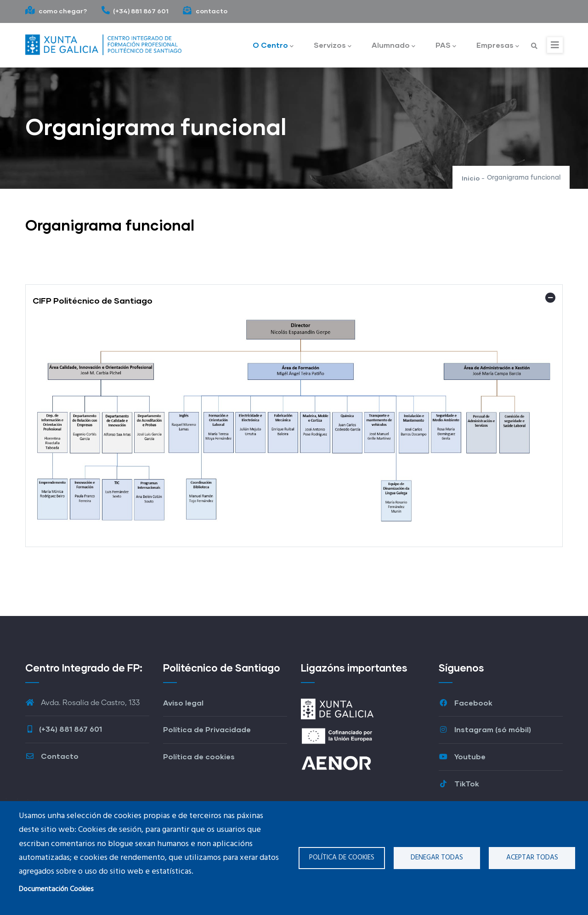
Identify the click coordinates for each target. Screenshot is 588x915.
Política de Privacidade (207, 729)
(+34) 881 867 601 (135, 11)
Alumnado (393, 46)
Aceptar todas (532, 858)
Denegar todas (437, 858)
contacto (205, 11)
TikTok (459, 783)
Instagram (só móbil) (485, 729)
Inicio (471, 178)
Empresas (498, 46)
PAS (446, 46)
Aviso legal (183, 703)
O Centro (273, 46)
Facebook (466, 703)
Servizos (333, 46)
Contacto (52, 756)
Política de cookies (342, 858)
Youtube (462, 756)
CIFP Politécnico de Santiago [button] (93, 300)
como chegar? (56, 11)
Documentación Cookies (56, 889)
